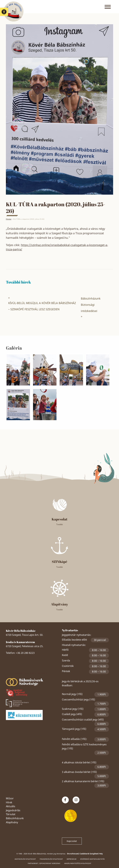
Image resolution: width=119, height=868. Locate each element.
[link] (4, 12)
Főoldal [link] (9, 219)
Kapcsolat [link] (72, 841)
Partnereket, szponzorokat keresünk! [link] (44, 863)
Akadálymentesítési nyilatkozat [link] (78, 863)
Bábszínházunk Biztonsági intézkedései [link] (91, 305)
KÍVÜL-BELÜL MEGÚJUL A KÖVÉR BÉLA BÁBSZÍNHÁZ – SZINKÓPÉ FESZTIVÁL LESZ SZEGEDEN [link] (42, 306)
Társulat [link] (11, 814)
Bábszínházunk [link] (15, 818)
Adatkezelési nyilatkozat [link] (25, 859)
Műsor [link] (10, 798)
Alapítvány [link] (12, 822)
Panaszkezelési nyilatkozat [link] (51, 859)
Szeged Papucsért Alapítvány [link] (31, 673)
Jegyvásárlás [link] (13, 810)
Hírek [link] (9, 802)
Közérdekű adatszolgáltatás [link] (92, 859)
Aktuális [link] (11, 806)
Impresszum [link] (72, 859)
